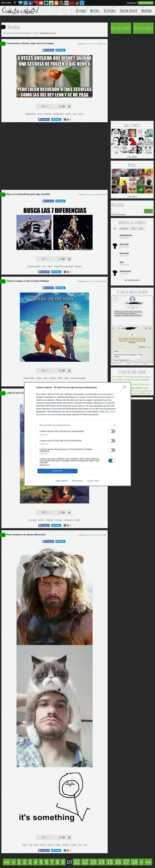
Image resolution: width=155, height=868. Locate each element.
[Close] (125, 388)
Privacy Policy (93, 481)
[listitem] (77, 425)
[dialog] (77, 434)
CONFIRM (58, 471)
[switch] (112, 431)
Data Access (77, 481)
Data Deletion (62, 481)
